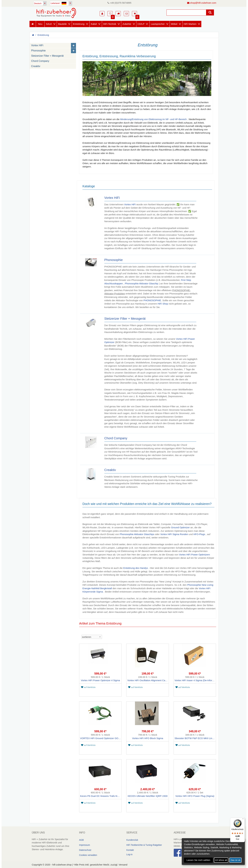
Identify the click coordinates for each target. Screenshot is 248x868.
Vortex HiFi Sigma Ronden (174, 534)
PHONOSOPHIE (152, 300)
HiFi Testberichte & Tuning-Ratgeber (144, 845)
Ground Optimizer (180, 527)
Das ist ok (235, 860)
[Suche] (186, 13)
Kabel (94, 24)
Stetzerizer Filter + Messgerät (47, 56)
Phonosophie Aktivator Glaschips (137, 534)
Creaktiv (36, 66)
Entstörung (79, 24)
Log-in (130, 854)
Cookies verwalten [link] (88, 855)
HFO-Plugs (199, 534)
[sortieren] (92, 637)
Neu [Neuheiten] (40, 24)
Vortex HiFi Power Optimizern (194, 555)
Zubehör (127, 24)
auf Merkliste (88, 687)
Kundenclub (132, 840)
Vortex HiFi (37, 45)
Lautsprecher (158, 24)
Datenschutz (85, 850)
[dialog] (213, 852)
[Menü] (243, 820)
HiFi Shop (163, 304)
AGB (82, 840)
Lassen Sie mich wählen (198, 860)
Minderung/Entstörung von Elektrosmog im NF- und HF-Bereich (153, 119)
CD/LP (141, 24)
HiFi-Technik (110, 24)
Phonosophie (38, 51)
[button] (102, 14)
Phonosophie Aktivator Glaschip (142, 283)
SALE (49, 24)
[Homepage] (56, 13)
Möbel (174, 24)
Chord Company (40, 61)
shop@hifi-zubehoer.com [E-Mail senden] (202, 3)
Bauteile (62, 24)
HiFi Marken (190, 24)
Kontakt (130, 850)
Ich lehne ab (221, 860)
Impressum (85, 845)
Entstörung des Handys (136, 568)
